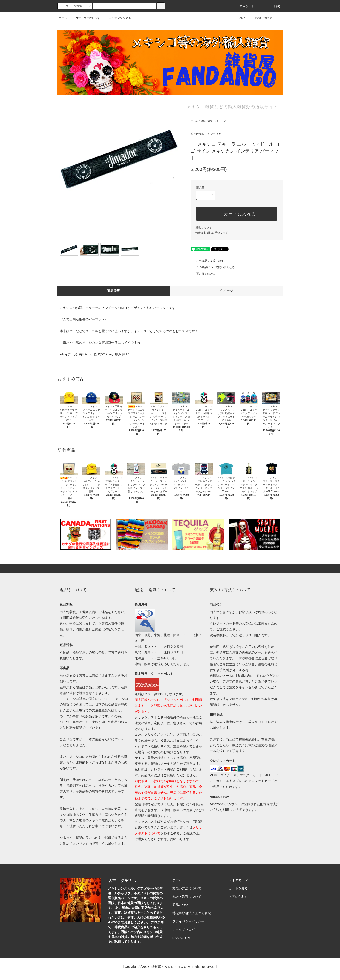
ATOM (186, 938)
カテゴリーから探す (85, 18)
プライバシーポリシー (188, 921)
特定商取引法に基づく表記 (212, 233)
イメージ (226, 291)
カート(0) (271, 6)
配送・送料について (187, 896)
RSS (176, 938)
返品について (204, 228)
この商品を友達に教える (209, 261)
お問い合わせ (261, 18)
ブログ (240, 18)
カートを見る (238, 888)
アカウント (244, 6)
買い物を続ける (203, 274)
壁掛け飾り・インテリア (213, 121)
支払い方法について (187, 888)
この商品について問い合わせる (213, 267)
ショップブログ (184, 930)
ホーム (63, 18)
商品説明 (114, 291)
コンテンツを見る (117, 18)
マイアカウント (240, 880)
